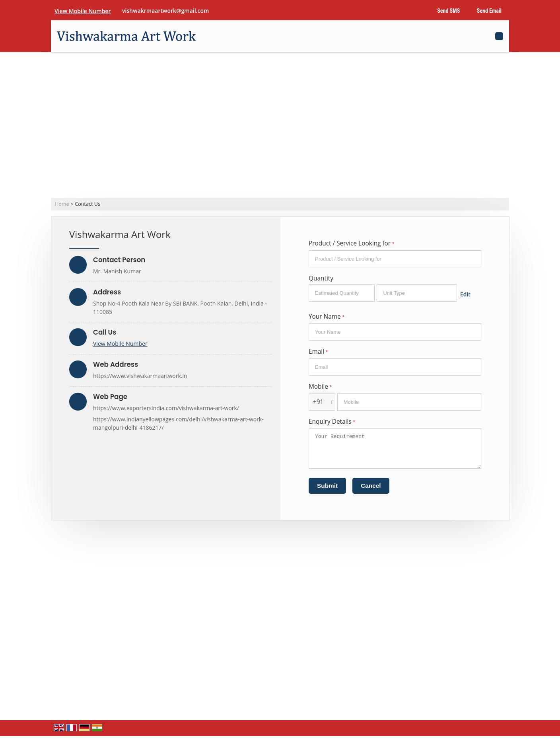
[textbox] (417, 293)
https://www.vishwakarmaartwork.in (140, 376)
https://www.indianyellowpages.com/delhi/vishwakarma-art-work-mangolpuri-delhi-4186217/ (178, 423)
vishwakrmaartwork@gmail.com (165, 11)
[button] (83, 11)
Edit (465, 294)
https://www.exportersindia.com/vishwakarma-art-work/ (166, 408)
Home (62, 204)
